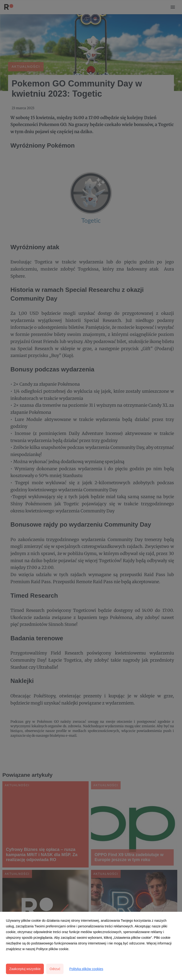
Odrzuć (55, 969)
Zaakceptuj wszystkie (25, 969)
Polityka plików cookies (86, 969)
